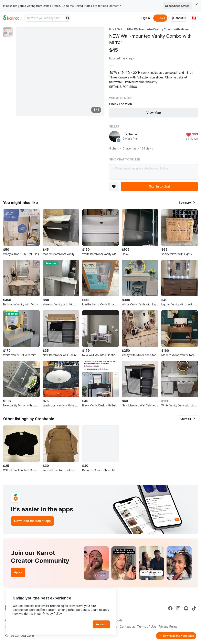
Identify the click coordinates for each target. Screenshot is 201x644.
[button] (187, 203)
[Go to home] (11, 18)
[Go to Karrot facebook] (170, 608)
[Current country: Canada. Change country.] (194, 18)
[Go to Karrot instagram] (178, 608)
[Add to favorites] (114, 187)
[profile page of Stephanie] (115, 136)
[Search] (68, 18)
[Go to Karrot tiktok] (194, 608)
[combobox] (45, 18)
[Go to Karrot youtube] (186, 608)
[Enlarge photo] (60, 72)
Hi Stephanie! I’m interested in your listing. (153, 172)
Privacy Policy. (53, 614)
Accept (101, 624)
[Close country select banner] (197, 4)
